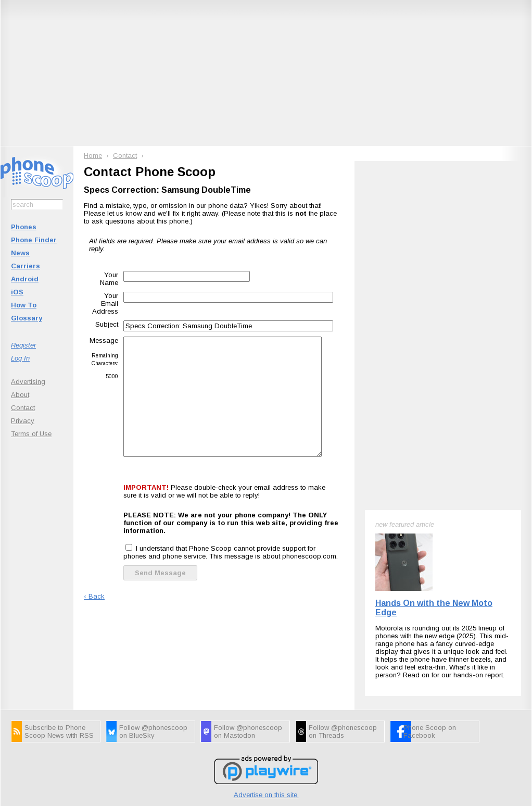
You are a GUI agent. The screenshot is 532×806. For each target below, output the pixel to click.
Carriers (26, 266)
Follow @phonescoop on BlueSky (153, 731)
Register (23, 345)
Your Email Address (105, 303)
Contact (23, 408)
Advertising (28, 382)
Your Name (109, 279)
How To (24, 305)
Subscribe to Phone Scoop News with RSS (59, 731)
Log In (20, 358)
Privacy (23, 421)
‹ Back (94, 596)
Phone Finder (34, 240)
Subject (107, 324)
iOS (17, 292)
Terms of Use (31, 434)
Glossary (27, 318)
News (20, 253)
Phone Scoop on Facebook (430, 731)
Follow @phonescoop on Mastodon (248, 731)
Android (25, 279)
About (20, 395)
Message (104, 340)
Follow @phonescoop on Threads (343, 731)
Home (93, 156)
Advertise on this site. (266, 795)
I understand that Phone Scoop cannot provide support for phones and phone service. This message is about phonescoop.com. (231, 552)
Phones (24, 227)
